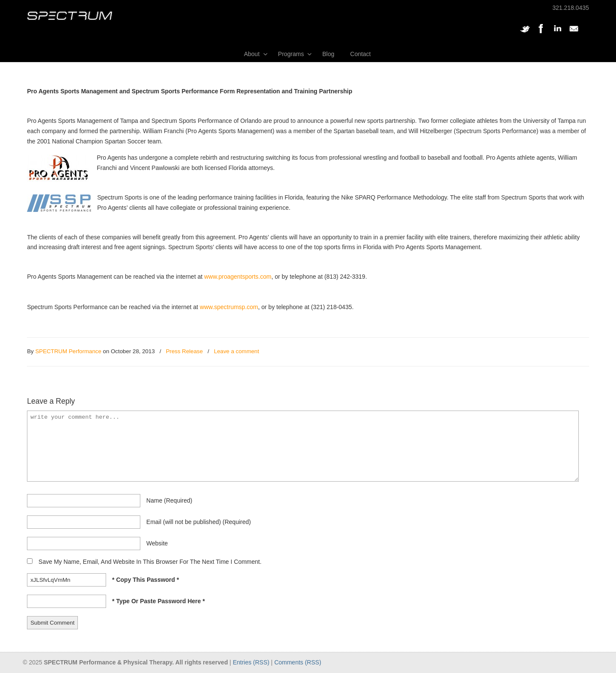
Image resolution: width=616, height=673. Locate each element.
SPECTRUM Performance (68, 351)
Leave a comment (237, 351)
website (157, 543)
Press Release (184, 351)
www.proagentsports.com (238, 277)
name (169, 500)
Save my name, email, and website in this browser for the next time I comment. (150, 562)
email (198, 522)
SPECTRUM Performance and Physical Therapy (70, 16)
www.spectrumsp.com (229, 307)
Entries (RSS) (251, 662)
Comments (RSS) (298, 662)
